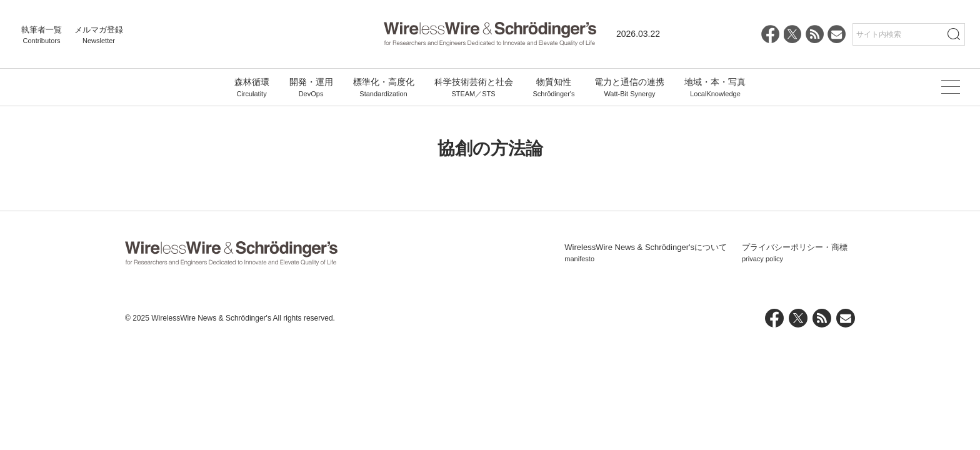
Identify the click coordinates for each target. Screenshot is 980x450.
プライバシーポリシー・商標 (795, 253)
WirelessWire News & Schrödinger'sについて (646, 253)
